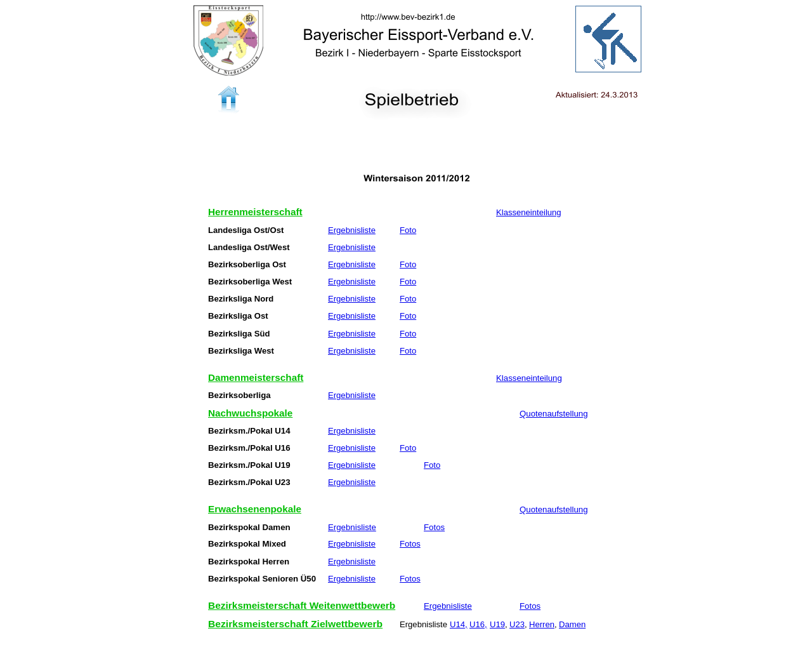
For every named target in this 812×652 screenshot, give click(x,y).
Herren (542, 625)
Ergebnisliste (352, 230)
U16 (477, 625)
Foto (408, 230)
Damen (572, 625)
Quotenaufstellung (554, 414)
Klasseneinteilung (529, 213)
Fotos (434, 528)
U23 (517, 625)
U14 (457, 625)
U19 (497, 625)
